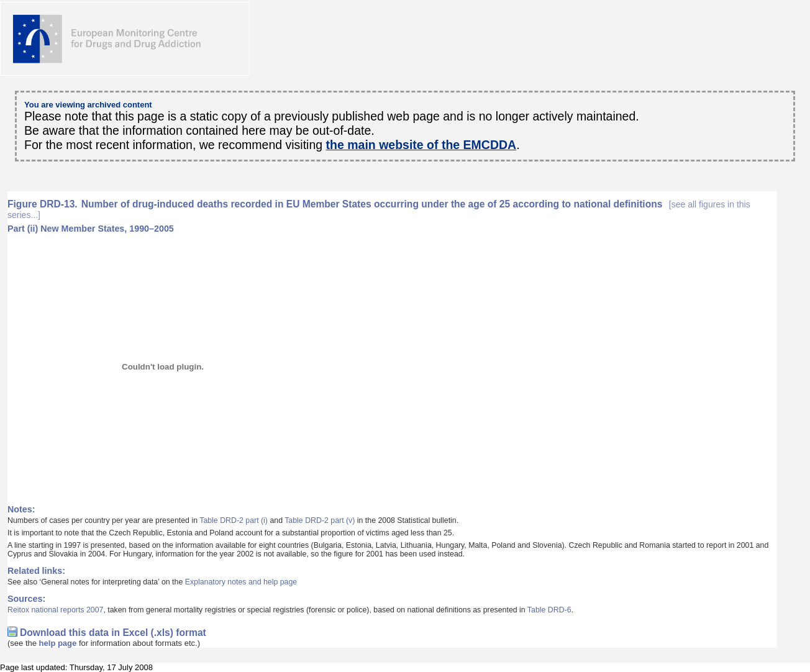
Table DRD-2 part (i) (234, 520)
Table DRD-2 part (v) (320, 520)
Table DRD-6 (549, 610)
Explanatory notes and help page (241, 582)
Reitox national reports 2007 (55, 610)
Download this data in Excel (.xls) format (113, 633)
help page (58, 643)
